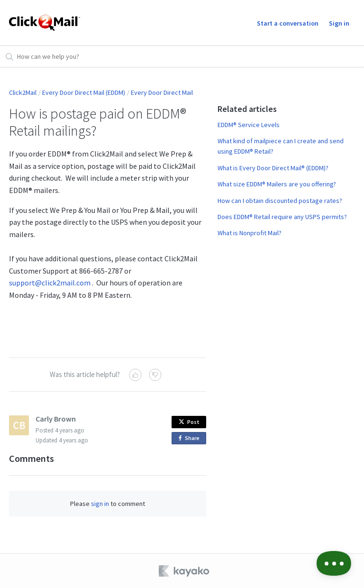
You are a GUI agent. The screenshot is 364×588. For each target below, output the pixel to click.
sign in (100, 504)
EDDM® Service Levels (249, 125)
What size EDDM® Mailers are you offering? (277, 184)
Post (189, 422)
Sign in (339, 23)
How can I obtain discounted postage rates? (280, 201)
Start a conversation (288, 23)
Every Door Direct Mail (162, 92)
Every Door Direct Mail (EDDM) (84, 92)
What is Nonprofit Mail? (250, 233)
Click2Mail (23, 92)
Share (191, 438)
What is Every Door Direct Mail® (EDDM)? (273, 168)
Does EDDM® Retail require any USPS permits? (282, 217)
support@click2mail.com (50, 283)
